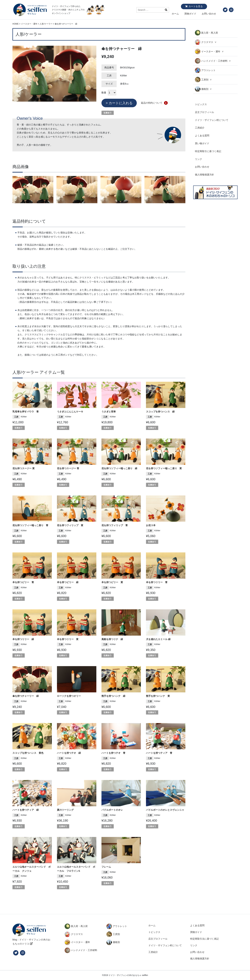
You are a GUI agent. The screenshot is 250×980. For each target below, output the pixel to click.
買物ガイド (190, 14)
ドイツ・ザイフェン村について (212, 120)
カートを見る (196, 6)
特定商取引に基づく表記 (208, 151)
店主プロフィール (204, 112)
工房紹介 (200, 128)
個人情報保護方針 (204, 175)
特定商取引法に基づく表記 (204, 939)
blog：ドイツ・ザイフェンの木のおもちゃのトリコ (31, 942)
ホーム (175, 14)
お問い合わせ (209, 14)
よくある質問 (202, 136)
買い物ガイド (202, 143)
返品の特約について (152, 103)
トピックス (201, 104)
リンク (198, 159)
